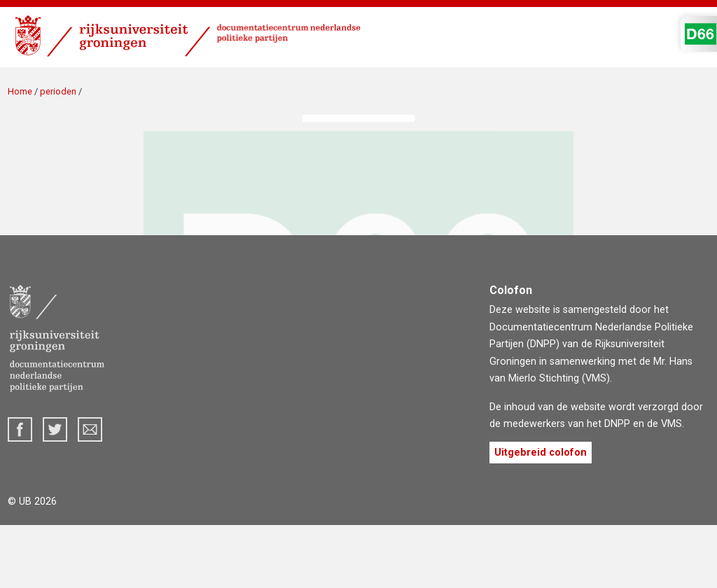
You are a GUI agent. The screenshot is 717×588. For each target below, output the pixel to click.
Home (20, 91)
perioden (58, 91)
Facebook (20, 429)
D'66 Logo (701, 34)
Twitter (55, 429)
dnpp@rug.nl (90, 429)
